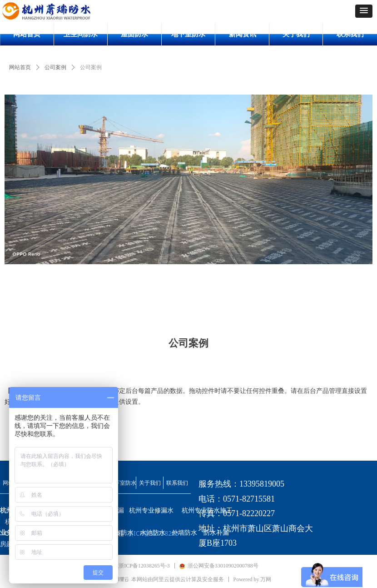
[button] (364, 11)
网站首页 (20, 67)
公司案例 (55, 67)
